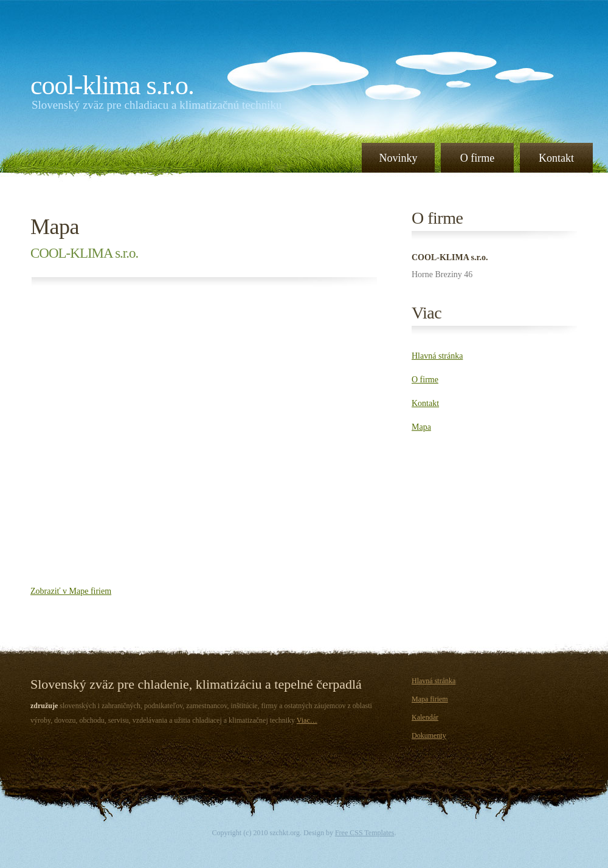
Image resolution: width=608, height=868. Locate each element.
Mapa (55, 227)
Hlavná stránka (437, 356)
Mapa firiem (430, 699)
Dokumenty (429, 735)
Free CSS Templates (365, 833)
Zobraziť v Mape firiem (71, 591)
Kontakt (556, 158)
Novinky (399, 158)
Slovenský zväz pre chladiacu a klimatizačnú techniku (157, 105)
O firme (477, 158)
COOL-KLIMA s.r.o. (112, 85)
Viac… (307, 720)
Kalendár (425, 717)
